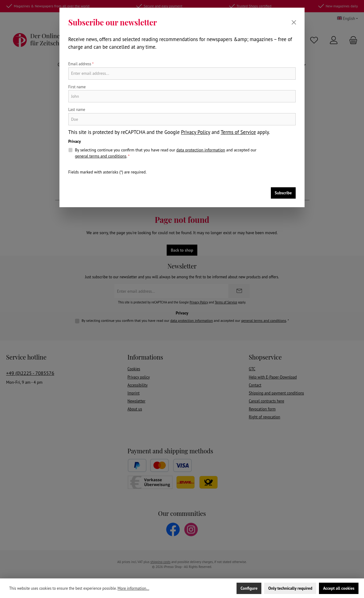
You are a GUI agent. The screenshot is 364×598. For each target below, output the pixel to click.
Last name (77, 109)
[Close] (294, 22)
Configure (249, 588)
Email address (81, 64)
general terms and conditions (100, 156)
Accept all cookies (339, 588)
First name (77, 87)
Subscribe (283, 193)
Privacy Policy (196, 132)
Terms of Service (238, 132)
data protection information (201, 150)
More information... (133, 588)
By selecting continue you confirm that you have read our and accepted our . (165, 153)
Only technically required (290, 588)
